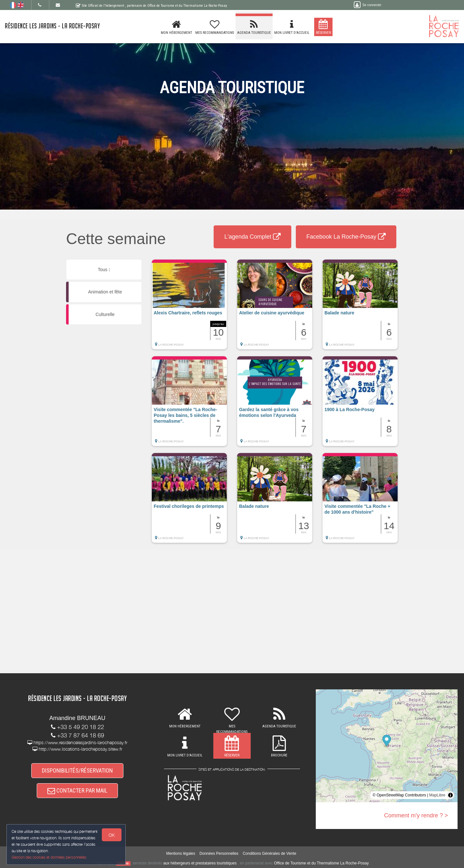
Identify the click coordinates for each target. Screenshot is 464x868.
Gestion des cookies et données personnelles (49, 857)
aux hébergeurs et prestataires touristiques (200, 863)
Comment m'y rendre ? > (416, 815)
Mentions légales (181, 853)
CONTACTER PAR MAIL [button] (77, 790)
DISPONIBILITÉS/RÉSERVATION (77, 770)
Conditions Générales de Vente (269, 853)
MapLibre (437, 795)
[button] (189, 308)
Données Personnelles (219, 853)
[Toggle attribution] (450, 795)
